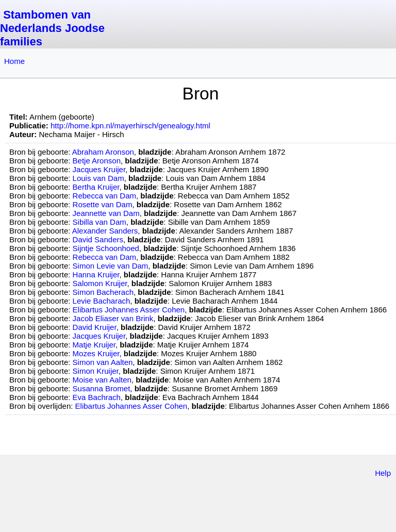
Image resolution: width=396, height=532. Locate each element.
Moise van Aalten (102, 380)
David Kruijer (95, 327)
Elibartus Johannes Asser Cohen (129, 310)
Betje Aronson (97, 161)
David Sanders (98, 239)
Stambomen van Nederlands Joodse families (52, 28)
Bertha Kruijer (96, 187)
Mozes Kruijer (96, 353)
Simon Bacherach (103, 292)
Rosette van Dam (103, 204)
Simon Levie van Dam (111, 266)
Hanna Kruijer (96, 275)
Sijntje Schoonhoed (106, 248)
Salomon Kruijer (100, 283)
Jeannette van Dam (106, 213)
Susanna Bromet (102, 388)
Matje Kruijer (94, 345)
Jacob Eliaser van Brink (113, 318)
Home (14, 61)
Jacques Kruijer (99, 169)
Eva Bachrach (97, 397)
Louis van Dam (98, 178)
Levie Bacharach (102, 301)
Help (383, 473)
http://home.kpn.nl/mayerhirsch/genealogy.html (130, 126)
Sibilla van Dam (100, 222)
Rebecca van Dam (104, 196)
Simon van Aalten (103, 362)
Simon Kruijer (96, 371)
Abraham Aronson (103, 152)
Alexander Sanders (105, 231)
